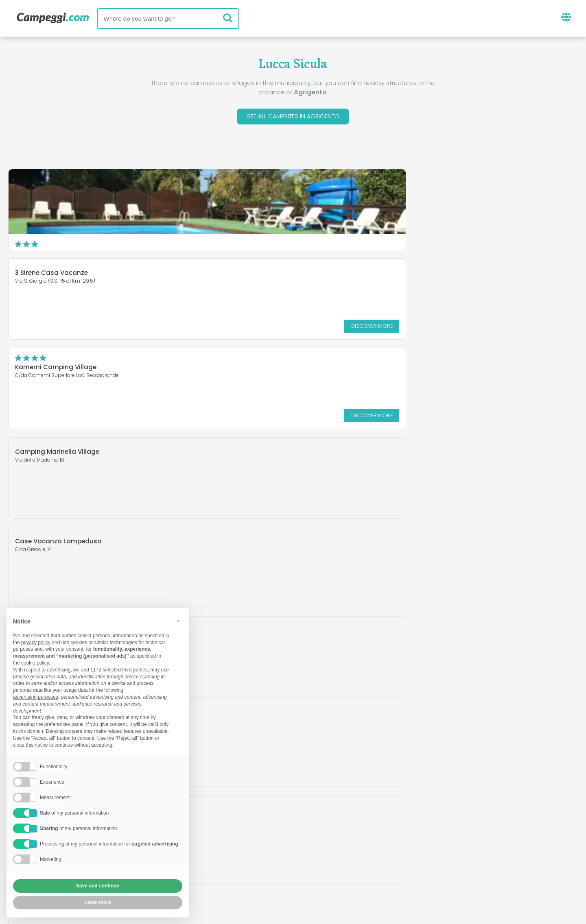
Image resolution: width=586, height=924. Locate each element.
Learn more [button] (97, 902)
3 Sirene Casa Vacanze (246, 185)
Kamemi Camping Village (444, 190)
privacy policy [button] (36, 643)
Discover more (348, 238)
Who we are (209, 857)
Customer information (323, 871)
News (246, 823)
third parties (135, 670)
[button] (178, 621)
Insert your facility (272, 857)
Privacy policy (248, 871)
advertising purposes (36, 697)
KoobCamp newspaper (308, 823)
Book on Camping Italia (356, 857)
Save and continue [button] (98, 886)
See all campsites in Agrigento (293, 117)
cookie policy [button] (35, 663)
